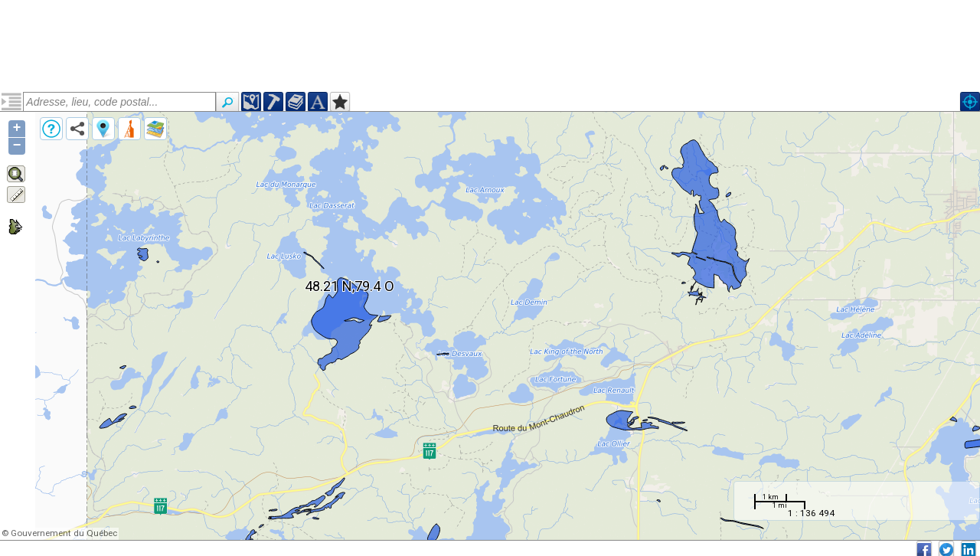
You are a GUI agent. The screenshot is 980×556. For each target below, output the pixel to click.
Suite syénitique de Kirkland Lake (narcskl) (102, 159)
